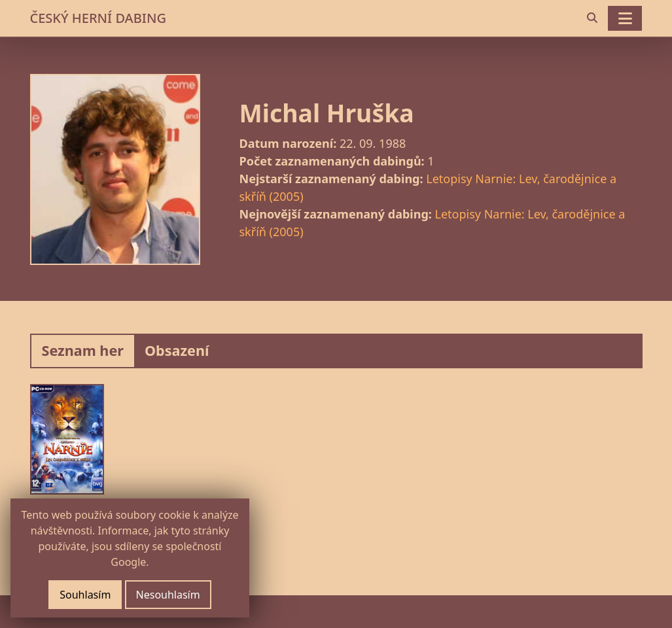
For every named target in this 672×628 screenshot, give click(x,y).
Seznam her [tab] (83, 350)
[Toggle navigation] (625, 18)
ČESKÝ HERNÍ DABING (98, 18)
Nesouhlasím (168, 595)
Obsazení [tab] (177, 350)
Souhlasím (85, 595)
